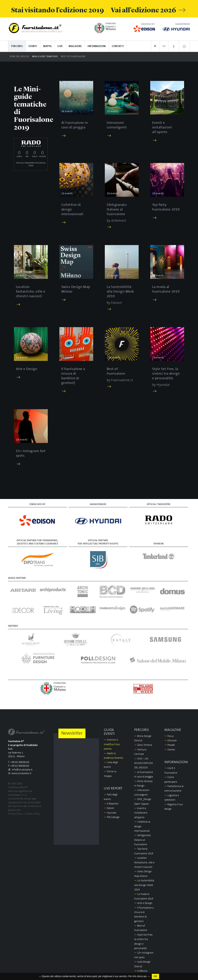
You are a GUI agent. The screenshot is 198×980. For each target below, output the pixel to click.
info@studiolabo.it (22, 770)
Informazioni (97, 46)
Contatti (118, 46)
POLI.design (112, 817)
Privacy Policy (15, 814)
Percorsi (17, 46)
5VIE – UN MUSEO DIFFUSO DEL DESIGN (143, 763)
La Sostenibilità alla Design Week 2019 (144, 885)
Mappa (47, 46)
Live (60, 46)
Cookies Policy (32, 814)
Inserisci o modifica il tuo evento (112, 744)
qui (145, 979)
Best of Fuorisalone (73, 57)
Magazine (75, 46)
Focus (169, 736)
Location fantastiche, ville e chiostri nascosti (144, 863)
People (170, 745)
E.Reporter (111, 804)
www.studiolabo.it (21, 773)
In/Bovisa (141, 971)
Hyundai (110, 813)
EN (164, 46)
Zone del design (19, 57)
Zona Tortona (143, 745)
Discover (171, 741)
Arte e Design (143, 903)
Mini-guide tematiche (45, 57)
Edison (109, 808)
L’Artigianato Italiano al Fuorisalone (143, 840)
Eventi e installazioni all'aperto (141, 813)
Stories (170, 750)
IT (155, 46)
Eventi (33, 46)
